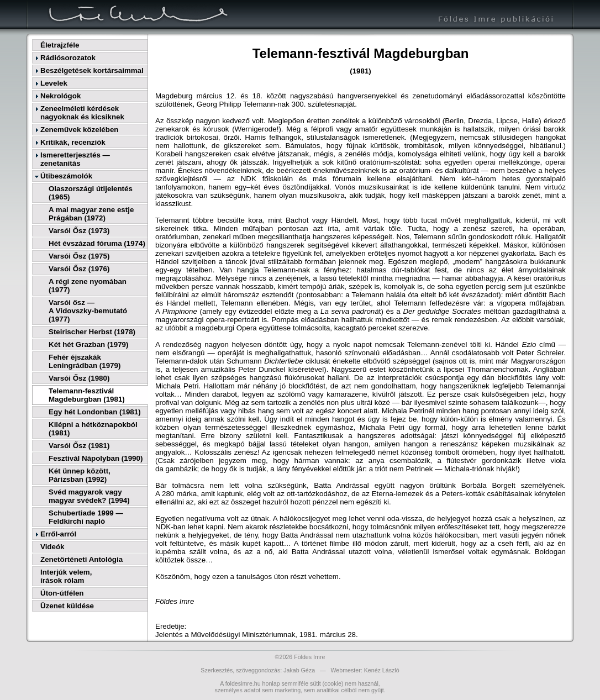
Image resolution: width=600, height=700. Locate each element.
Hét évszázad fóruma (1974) (97, 243)
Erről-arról (58, 534)
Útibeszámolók (66, 176)
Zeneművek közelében (79, 130)
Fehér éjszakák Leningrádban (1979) (85, 361)
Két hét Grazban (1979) (88, 344)
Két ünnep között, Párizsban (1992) (80, 475)
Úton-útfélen (62, 593)
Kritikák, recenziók (73, 142)
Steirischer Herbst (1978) (92, 332)
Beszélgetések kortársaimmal (92, 70)
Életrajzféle (60, 45)
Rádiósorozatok (68, 58)
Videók (52, 547)
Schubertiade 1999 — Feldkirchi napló (86, 517)
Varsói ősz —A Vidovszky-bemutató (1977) (88, 311)
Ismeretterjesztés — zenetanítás (75, 159)
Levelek (54, 83)
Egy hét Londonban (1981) (95, 412)
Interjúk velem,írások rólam (66, 576)
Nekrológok (60, 96)
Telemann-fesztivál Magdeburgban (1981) (87, 395)
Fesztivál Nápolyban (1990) (96, 458)
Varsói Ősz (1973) (79, 231)
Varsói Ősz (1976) (79, 269)
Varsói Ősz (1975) (79, 256)
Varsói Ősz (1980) (79, 378)
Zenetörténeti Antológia (81, 559)
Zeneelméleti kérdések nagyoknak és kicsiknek (82, 113)
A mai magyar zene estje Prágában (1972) (91, 214)
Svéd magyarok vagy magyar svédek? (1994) (89, 496)
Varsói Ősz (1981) (79, 446)
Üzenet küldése (67, 606)
